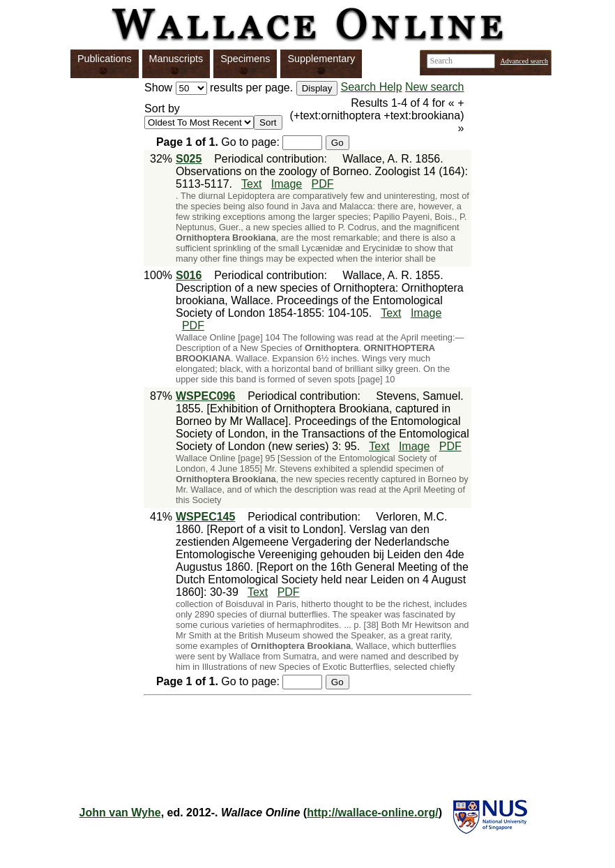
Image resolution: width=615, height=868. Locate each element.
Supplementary (321, 59)
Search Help (372, 87)
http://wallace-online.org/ (372, 813)
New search (434, 87)
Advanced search (524, 61)
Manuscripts (176, 59)
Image (287, 184)
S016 (189, 275)
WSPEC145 (205, 517)
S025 (189, 159)
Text (251, 184)
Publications (105, 59)
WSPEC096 (205, 396)
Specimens (245, 59)
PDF (323, 184)
